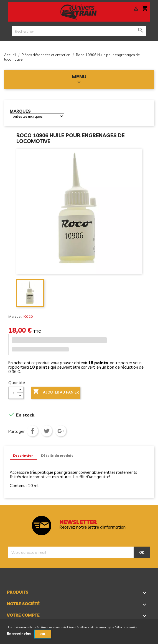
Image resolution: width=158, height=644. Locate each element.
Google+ (61, 431)
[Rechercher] (79, 31)
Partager (32, 431)
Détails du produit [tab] (57, 455)
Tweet (47, 431)
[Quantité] (13, 393)
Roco (28, 316)
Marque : (16, 316)
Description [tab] (23, 455)
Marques (20, 111)
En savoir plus (19, 633)
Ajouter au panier (56, 392)
